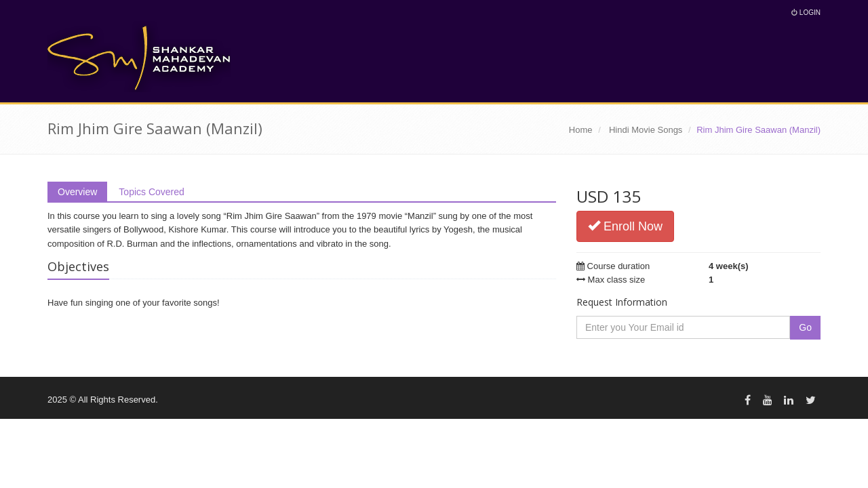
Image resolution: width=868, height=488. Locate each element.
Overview (77, 192)
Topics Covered (152, 192)
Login (806, 13)
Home (581, 130)
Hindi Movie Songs (646, 130)
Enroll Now (625, 226)
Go (805, 327)
